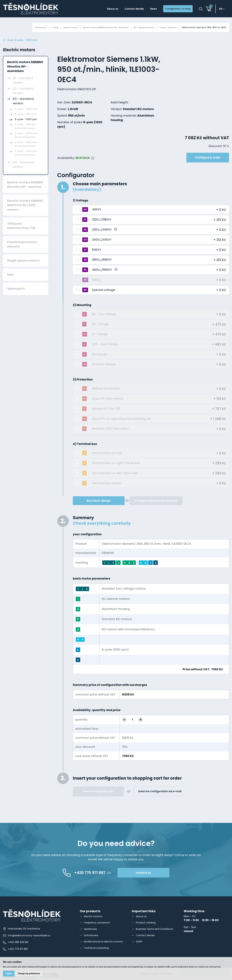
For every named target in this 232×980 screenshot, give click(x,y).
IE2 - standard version (23, 97)
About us (100, 9)
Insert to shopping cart (98, 798)
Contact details (125, 9)
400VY (97, 216)
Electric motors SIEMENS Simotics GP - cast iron (25, 191)
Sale (10, 281)
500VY (97, 256)
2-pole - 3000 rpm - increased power (27, 141)
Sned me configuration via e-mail (160, 798)
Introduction (24, 27)
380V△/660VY (102, 266)
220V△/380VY (102, 226)
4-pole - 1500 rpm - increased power (27, 150)
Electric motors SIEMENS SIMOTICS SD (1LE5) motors (25, 211)
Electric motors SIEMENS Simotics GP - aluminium (97, 27)
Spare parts (16, 295)
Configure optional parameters (156, 507)
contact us (156, 879)
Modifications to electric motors (105, 948)
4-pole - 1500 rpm (26, 120)
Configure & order (208, 164)
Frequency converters (98, 929)
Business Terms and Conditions (157, 935)
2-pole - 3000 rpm (26, 115)
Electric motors (57, 27)
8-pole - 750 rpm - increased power (26, 132)
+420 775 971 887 (16, 955)
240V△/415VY (102, 246)
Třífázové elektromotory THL (21, 232)
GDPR (139, 948)
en (222, 9)
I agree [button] (9, 973)
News (147, 9)
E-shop (39, 27)
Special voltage (104, 296)
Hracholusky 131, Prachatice (23, 935)
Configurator (76, 182)
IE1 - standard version (23, 87)
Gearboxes (91, 935)
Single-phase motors (23, 267)
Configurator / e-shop (175, 9)
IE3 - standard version (140, 27)
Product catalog (147, 929)
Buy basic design (99, 507)
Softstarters (92, 941)
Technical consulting (97, 954)
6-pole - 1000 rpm (167, 27)
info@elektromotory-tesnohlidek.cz (28, 942)
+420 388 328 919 (16, 948)
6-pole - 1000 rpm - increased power (27, 159)
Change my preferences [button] (30, 973)
